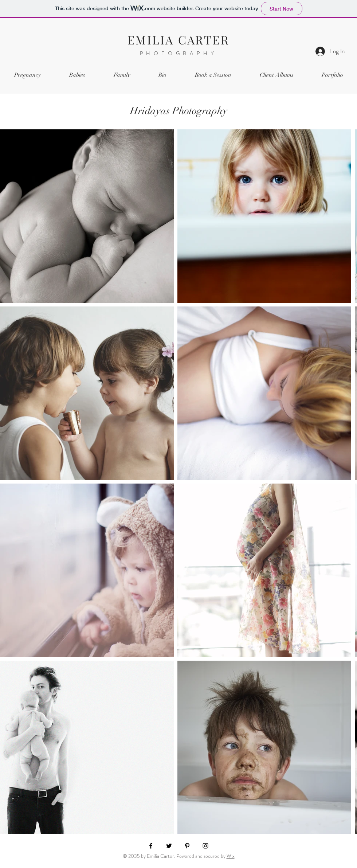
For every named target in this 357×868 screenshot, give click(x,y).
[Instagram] (205, 846)
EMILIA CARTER (178, 40)
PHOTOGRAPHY (179, 53)
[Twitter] (169, 846)
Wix (231, 856)
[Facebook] (151, 846)
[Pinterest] (187, 846)
